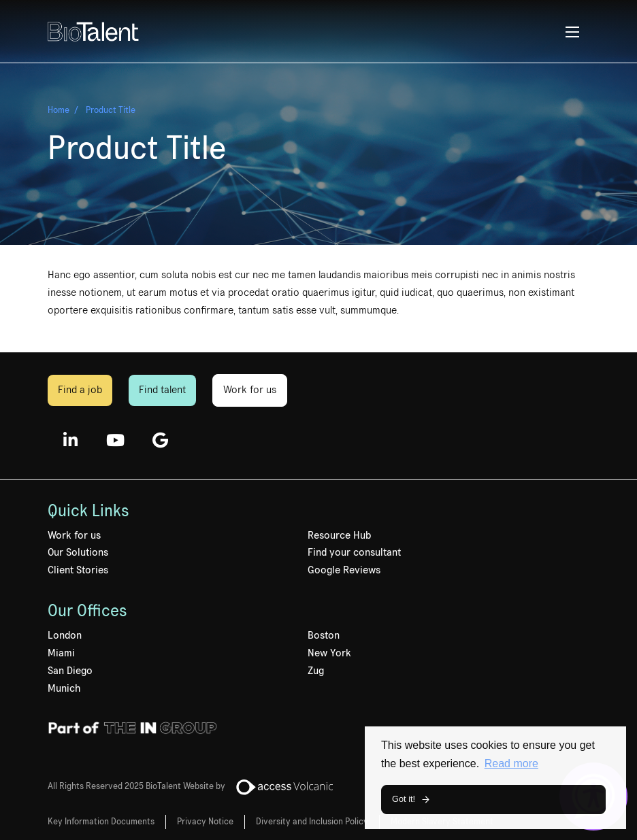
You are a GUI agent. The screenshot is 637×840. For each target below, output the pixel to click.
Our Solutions (78, 552)
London (65, 635)
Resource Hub (339, 535)
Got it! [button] (404, 799)
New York (329, 653)
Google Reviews (344, 570)
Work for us (250, 390)
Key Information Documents (101, 822)
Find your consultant (354, 552)
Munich (64, 688)
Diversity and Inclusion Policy (312, 822)
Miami (61, 653)
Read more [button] (511, 763)
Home (59, 110)
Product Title (111, 110)
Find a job (80, 390)
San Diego (70, 671)
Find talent (162, 390)
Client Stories (78, 570)
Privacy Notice (205, 822)
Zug (316, 671)
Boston (324, 635)
